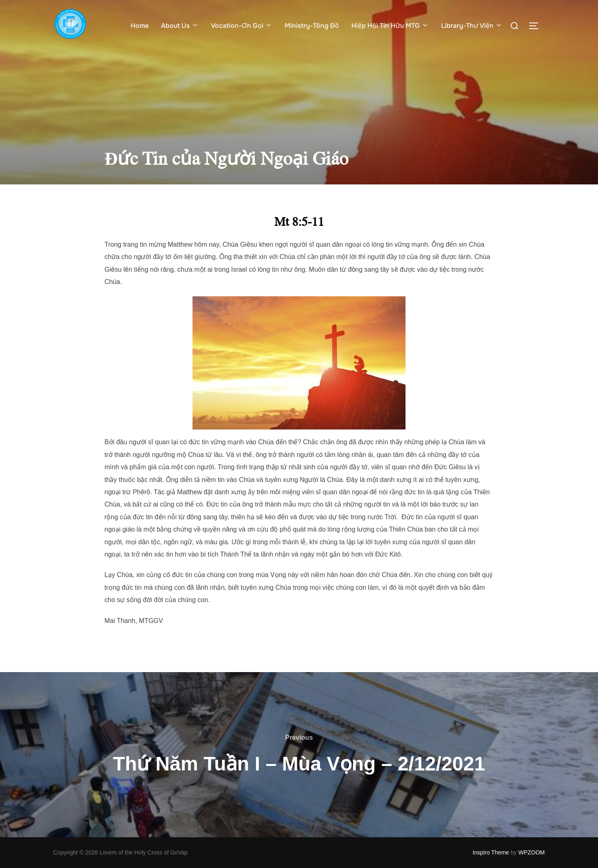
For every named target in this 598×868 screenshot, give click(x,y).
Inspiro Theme (491, 852)
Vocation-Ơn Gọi (242, 26)
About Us (180, 26)
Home (140, 26)
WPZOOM (531, 852)
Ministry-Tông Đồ (312, 26)
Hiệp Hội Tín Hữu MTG (390, 26)
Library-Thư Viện (472, 26)
